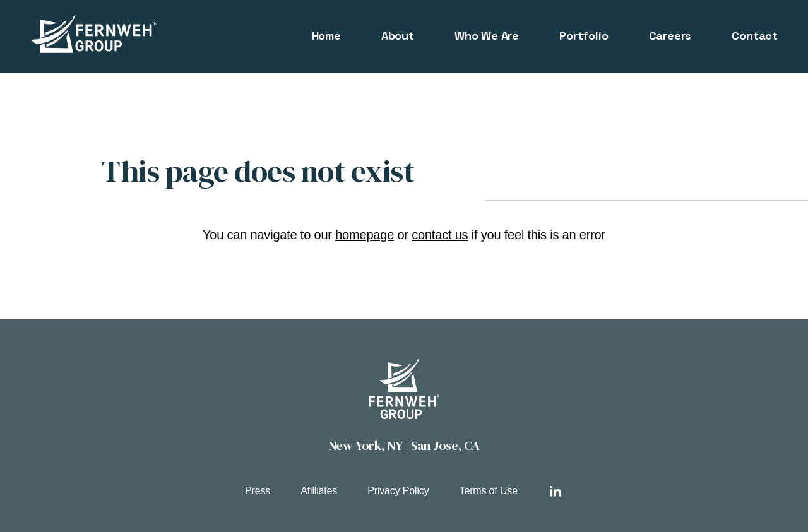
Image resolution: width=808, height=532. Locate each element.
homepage (365, 235)
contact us (440, 235)
